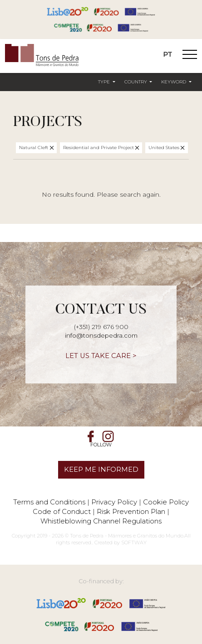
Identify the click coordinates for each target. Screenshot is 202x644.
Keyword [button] (174, 82)
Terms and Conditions (49, 502)
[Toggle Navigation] (190, 56)
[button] (107, 82)
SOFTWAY (134, 542)
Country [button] (136, 82)
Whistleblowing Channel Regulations (101, 521)
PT (168, 54)
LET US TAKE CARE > (101, 356)
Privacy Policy (114, 502)
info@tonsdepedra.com (101, 335)
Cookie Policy (166, 502)
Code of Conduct (62, 511)
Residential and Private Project (99, 148)
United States (165, 148)
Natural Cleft (34, 148)
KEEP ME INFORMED (101, 470)
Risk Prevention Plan (131, 511)
